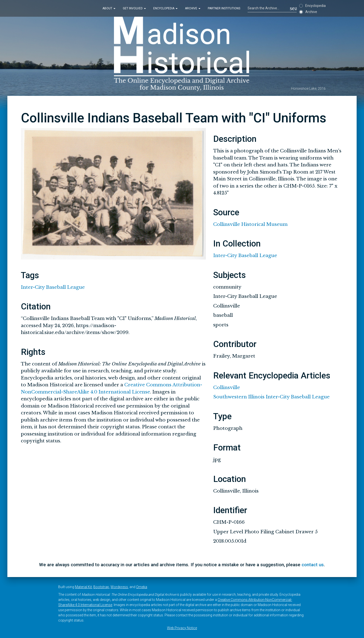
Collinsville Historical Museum (250, 224)
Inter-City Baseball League (53, 287)
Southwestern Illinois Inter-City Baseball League (271, 397)
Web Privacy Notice (182, 628)
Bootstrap (101, 587)
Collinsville (227, 387)
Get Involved (134, 8)
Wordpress (119, 587)
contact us (313, 565)
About (109, 8)
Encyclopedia (165, 8)
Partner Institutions (224, 8)
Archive (193, 8)
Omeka (142, 587)
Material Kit (83, 587)
